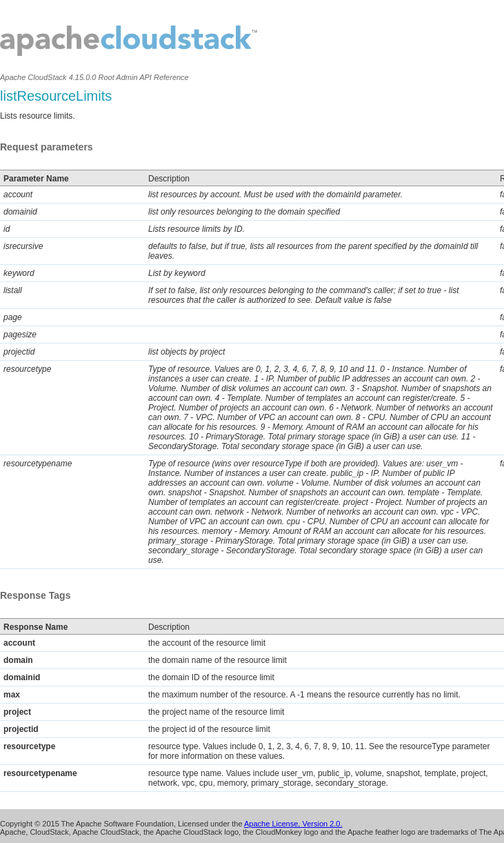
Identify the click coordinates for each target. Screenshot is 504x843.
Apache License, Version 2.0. (293, 824)
